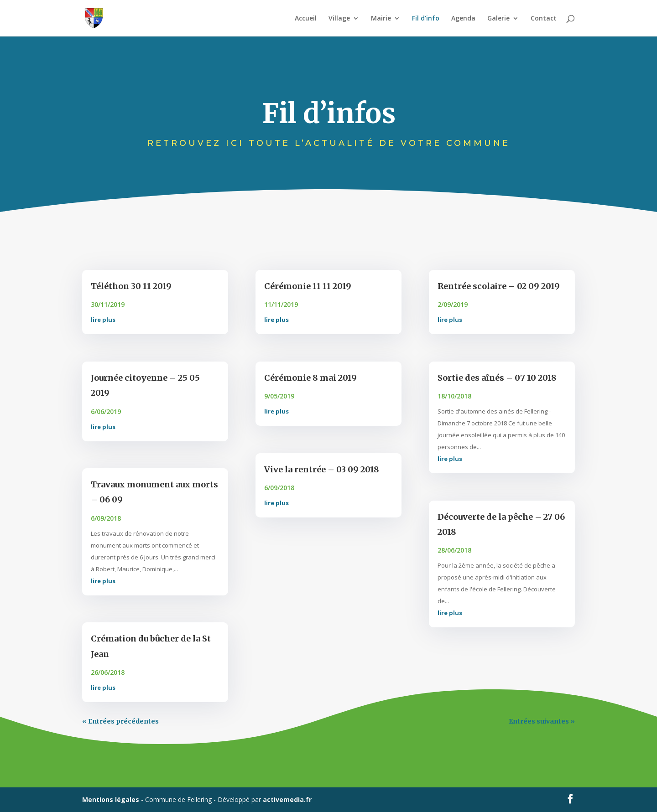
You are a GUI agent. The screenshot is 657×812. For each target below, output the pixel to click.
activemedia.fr (287, 799)
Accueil (306, 19)
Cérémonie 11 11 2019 (308, 286)
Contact (544, 19)
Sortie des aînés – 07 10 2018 (497, 378)
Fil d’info (426, 19)
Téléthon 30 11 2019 (131, 286)
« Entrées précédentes (120, 721)
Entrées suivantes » (542, 721)
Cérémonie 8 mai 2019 (310, 378)
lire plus (103, 320)
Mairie (381, 19)
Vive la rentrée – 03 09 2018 (322, 469)
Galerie (498, 19)
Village (339, 19)
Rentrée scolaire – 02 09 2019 (499, 286)
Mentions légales (111, 799)
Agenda (463, 19)
